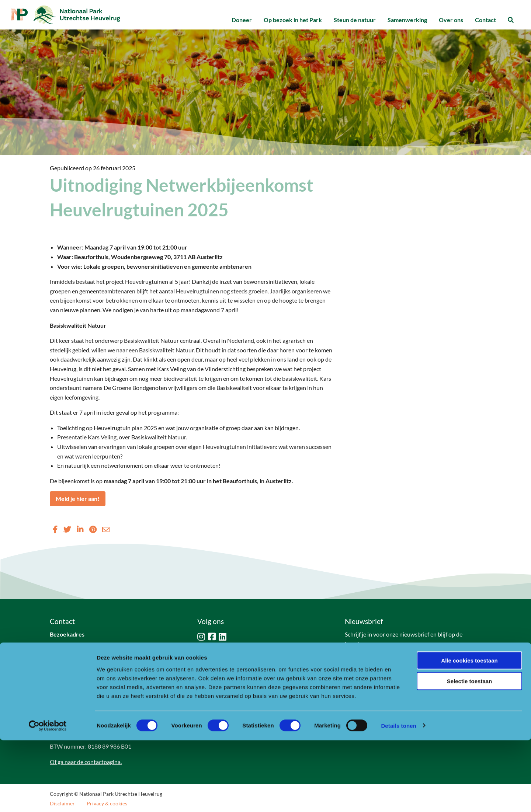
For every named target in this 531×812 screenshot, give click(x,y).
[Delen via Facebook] (55, 529)
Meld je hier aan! (78, 499)
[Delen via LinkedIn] (80, 529)
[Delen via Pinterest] (93, 529)
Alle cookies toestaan (469, 732)
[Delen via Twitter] (67, 529)
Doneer (242, 20)
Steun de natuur (355, 20)
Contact (485, 20)
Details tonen (398, 797)
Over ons (451, 20)
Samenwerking (407, 20)
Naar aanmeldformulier (381, 662)
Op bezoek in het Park (293, 20)
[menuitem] (242, 20)
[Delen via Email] (106, 529)
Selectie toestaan (470, 753)
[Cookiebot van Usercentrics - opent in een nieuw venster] (48, 798)
